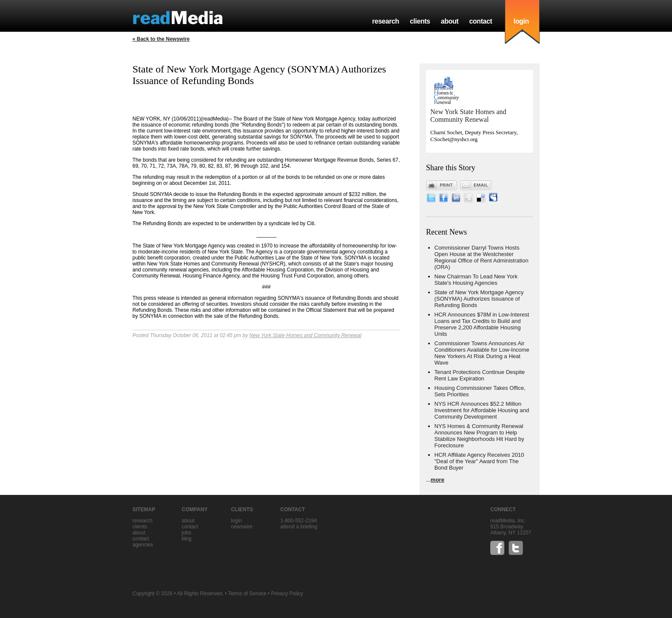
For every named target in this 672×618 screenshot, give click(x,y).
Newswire (242, 527)
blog (187, 539)
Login (236, 521)
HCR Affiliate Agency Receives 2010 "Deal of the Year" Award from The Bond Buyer (479, 461)
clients (420, 21)
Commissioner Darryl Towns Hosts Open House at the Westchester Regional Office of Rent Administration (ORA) (481, 257)
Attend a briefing (299, 527)
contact (481, 21)
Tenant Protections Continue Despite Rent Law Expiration (480, 375)
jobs (186, 533)
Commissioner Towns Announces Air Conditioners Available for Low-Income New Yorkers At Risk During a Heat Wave (482, 353)
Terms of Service (247, 594)
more (438, 480)
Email (476, 185)
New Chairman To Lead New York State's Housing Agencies (476, 280)
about (449, 21)
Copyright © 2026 (153, 594)
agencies (143, 545)
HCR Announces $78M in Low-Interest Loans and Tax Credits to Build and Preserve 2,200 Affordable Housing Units (482, 324)
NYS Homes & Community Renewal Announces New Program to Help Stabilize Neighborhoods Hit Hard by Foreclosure (480, 436)
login (521, 21)
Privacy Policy (287, 594)
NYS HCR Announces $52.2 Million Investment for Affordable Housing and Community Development (482, 410)
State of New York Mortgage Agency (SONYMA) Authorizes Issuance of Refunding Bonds (479, 299)
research (385, 21)
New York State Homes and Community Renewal (305, 335)
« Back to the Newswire (161, 39)
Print (442, 185)
